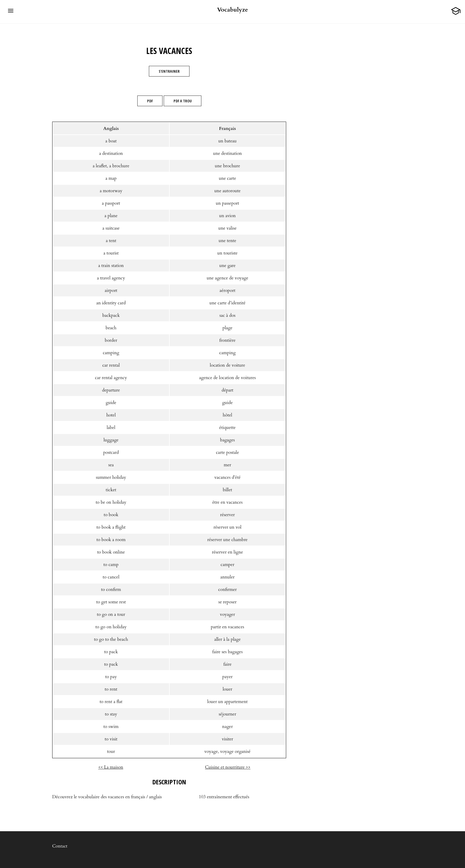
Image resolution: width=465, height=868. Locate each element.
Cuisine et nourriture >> (228, 767)
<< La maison (111, 767)
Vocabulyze (232, 10)
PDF (150, 101)
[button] (11, 11)
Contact (60, 846)
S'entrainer (169, 71)
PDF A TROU (183, 101)
